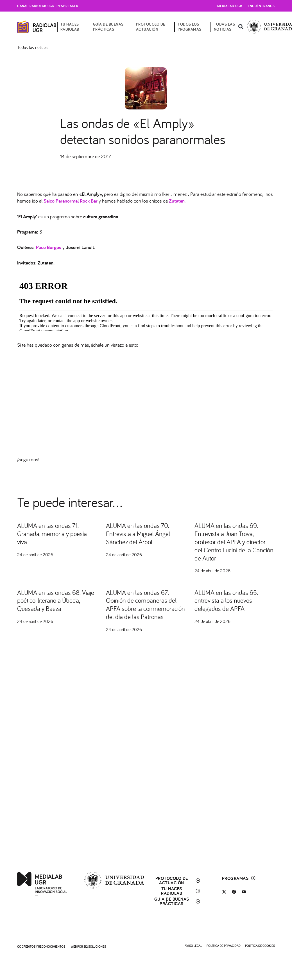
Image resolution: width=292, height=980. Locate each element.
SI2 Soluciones (95, 947)
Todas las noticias (33, 47)
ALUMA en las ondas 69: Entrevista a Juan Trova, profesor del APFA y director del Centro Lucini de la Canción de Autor (232, 541)
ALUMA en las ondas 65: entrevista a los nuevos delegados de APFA (228, 600)
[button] (241, 27)
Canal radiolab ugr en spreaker (48, 6)
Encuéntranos (261, 6)
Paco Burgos (49, 247)
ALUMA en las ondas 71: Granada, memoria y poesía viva (53, 533)
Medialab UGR (230, 6)
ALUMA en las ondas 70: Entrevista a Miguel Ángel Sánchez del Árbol (139, 533)
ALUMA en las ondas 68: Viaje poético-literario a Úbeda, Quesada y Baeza (50, 600)
